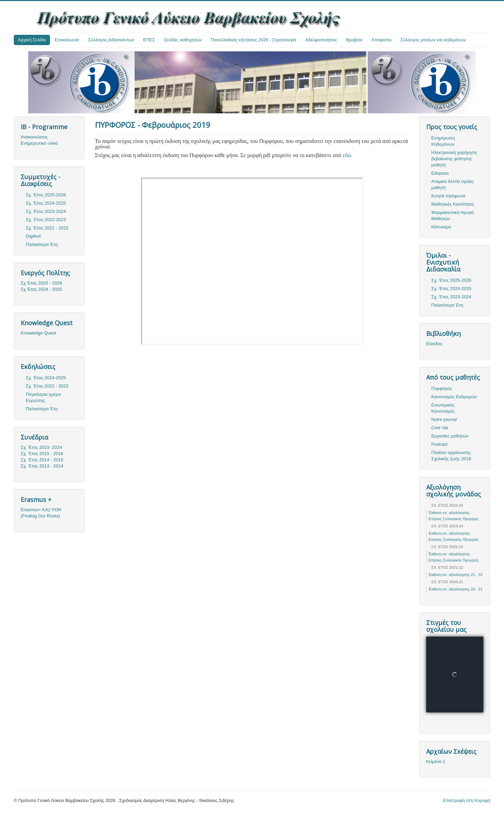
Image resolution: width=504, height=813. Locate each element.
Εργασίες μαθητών (450, 436)
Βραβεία (354, 40)
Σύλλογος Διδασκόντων (111, 40)
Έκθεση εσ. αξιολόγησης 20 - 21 (456, 589)
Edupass (440, 173)
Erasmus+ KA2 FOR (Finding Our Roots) (41, 513)
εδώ (347, 155)
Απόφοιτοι (382, 40)
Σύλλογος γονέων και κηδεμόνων (433, 40)
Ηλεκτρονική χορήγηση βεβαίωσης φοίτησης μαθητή (454, 159)
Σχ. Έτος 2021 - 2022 (47, 228)
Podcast (439, 444)
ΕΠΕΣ (149, 40)
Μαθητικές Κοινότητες (453, 204)
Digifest (33, 236)
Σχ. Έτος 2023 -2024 (41, 447)
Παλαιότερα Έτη (42, 244)
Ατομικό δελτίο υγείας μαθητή (453, 184)
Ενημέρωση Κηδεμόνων (443, 141)
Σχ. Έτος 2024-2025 (46, 203)
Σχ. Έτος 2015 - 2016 (42, 454)
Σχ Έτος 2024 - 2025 (41, 289)
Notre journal (444, 419)
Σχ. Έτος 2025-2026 (46, 195)
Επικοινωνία (67, 40)
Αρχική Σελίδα (32, 40)
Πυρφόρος (442, 388)
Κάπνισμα (441, 227)
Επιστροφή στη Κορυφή (467, 800)
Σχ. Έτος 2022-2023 (46, 220)
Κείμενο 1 (436, 761)
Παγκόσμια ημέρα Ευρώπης (43, 397)
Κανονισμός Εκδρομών (454, 397)
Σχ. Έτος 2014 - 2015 (42, 460)
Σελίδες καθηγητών (183, 40)
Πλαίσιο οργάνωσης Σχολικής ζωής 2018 (451, 456)
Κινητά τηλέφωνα (448, 196)
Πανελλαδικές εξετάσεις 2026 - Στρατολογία (254, 40)
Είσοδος (434, 344)
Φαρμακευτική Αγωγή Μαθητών (453, 215)
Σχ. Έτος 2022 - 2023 (47, 386)
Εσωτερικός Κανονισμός (443, 408)
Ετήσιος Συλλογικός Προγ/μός (454, 519)
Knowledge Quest (38, 333)
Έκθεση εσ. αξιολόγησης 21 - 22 (456, 575)
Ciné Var (440, 428)
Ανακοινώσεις (34, 137)
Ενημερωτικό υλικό (39, 143)
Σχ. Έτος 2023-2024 (46, 211)
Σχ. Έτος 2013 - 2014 (42, 466)
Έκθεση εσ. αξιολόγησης (449, 513)
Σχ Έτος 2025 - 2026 (41, 283)
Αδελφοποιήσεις (321, 40)
